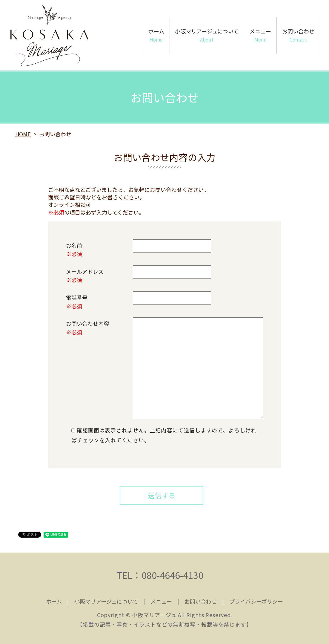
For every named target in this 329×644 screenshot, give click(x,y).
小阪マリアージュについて (207, 35)
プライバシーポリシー (256, 601)
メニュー (260, 35)
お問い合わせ (298, 35)
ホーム (156, 35)
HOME (23, 134)
